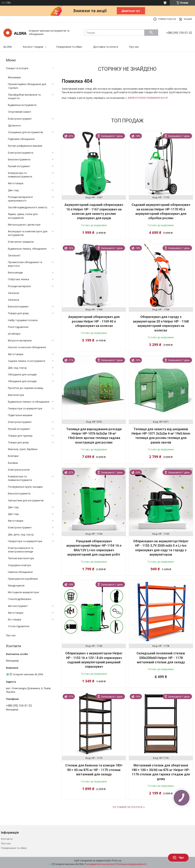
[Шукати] (151, 33)
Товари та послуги (17, 68)
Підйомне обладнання (21, 139)
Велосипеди (15, 273)
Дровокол (14, 125)
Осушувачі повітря (19, 565)
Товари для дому (18, 313)
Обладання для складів (22, 374)
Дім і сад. (14, 190)
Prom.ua (117, 861)
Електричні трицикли (21, 242)
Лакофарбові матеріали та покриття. (24, 96)
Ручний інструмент (19, 429)
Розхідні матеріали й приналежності (20, 199)
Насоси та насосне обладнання (27, 347)
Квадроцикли (16, 586)
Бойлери (13, 456)
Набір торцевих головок (23, 320)
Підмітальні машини (20, 415)
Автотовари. (16, 183)
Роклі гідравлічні (18, 327)
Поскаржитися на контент (100, 864)
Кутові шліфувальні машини (25, 146)
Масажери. (15, 77)
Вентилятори (16, 395)
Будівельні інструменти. (22, 105)
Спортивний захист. (20, 112)
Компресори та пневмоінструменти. (20, 175)
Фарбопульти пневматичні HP (148, 98)
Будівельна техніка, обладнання (27, 249)
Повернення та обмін (69, 47)
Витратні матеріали (20, 341)
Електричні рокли (19, 470)
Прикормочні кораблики (23, 579)
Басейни (13, 463)
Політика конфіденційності (131, 864)
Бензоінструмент (18, 307)
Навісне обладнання (20, 572)
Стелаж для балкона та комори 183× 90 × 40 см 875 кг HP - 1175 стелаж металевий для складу (94, 770)
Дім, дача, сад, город (21, 534)
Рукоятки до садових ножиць (26, 388)
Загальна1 (14, 255)
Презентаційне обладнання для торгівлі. (27, 86)
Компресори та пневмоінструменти (20, 478)
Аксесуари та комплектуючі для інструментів (28, 233)
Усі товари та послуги (127, 807)
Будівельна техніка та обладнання (29, 402)
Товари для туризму (20, 436)
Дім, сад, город (17, 368)
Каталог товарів (33, 47)
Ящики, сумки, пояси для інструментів (23, 216)
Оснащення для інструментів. (26, 132)
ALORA (8, 47)
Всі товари (15, 620)
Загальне (14, 293)
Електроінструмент (20, 119)
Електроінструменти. (21, 153)
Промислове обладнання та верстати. (25, 264)
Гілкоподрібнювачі (20, 599)
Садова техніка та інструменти (27, 361)
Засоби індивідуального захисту (28, 207)
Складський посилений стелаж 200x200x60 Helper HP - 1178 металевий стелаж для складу (161, 658)
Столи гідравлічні (19, 626)
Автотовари (16, 354)
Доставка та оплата (106, 47)
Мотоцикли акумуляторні (23, 592)
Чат (178, 858)
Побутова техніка (19, 279)
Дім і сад (13, 507)
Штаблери (14, 334)
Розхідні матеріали (19, 286)
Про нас (134, 47)
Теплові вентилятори (21, 558)
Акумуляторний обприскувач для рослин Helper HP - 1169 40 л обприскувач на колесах (94, 321)
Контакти (7, 839)
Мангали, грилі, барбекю (23, 449)
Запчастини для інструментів (26, 500)
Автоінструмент (18, 606)
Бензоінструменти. (19, 159)
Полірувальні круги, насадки (25, 487)
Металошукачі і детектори (24, 225)
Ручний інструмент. (19, 166)
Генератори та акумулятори (25, 408)
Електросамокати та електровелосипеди (21, 550)
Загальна (14, 300)
